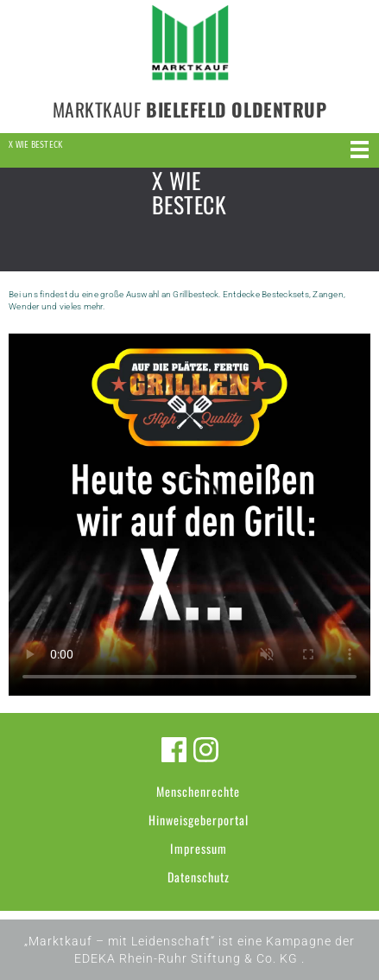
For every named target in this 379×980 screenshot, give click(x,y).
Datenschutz (199, 877)
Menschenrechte (198, 791)
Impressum (199, 848)
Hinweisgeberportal (199, 820)
